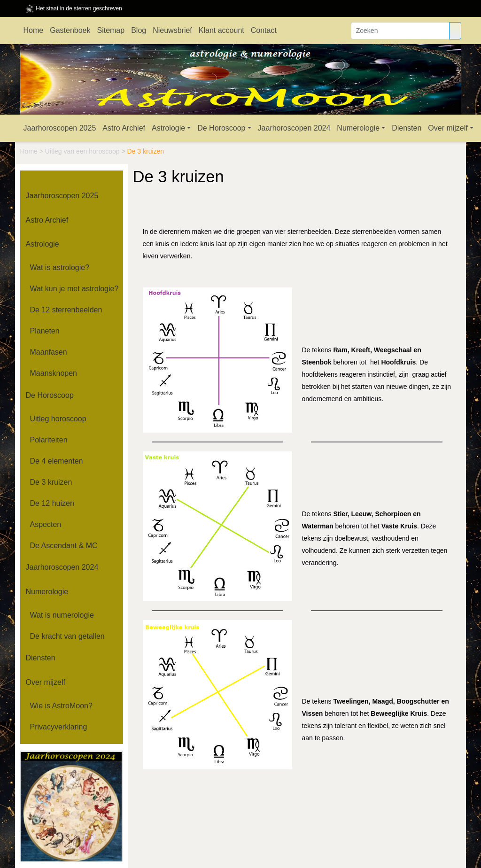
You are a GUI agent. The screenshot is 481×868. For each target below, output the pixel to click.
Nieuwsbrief (172, 30)
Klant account (221, 30)
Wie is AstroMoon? (61, 706)
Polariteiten (49, 440)
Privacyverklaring (59, 727)
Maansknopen (54, 373)
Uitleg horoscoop (58, 419)
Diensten (407, 128)
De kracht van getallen (67, 636)
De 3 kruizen (51, 482)
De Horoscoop (221, 128)
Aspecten (46, 524)
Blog (139, 30)
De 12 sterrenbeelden (66, 310)
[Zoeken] (400, 31)
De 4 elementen (57, 461)
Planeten (45, 331)
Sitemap (111, 30)
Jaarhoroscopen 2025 (60, 128)
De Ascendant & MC (64, 546)
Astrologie (168, 128)
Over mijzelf (448, 128)
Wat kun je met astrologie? (74, 289)
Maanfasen (49, 352)
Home (34, 30)
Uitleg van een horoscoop (83, 151)
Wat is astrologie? (60, 267)
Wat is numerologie (62, 615)
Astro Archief (124, 128)
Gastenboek (70, 30)
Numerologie (358, 128)
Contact (264, 30)
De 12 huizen (52, 503)
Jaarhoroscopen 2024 (294, 128)
